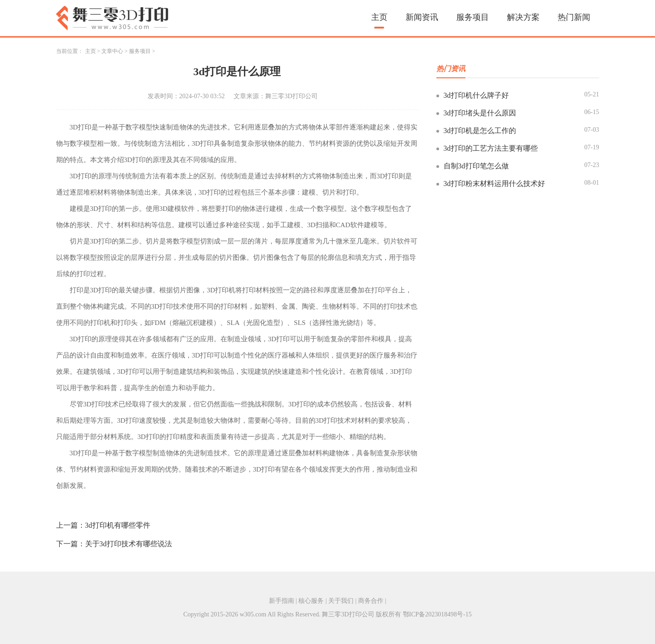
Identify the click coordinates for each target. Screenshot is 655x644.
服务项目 (473, 17)
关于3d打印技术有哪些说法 (129, 544)
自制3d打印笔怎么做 (476, 166)
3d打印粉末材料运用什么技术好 (494, 184)
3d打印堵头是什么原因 (480, 113)
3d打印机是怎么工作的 (480, 131)
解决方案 (523, 17)
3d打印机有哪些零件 (118, 525)
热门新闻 (574, 17)
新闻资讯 (422, 17)
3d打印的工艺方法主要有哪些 (491, 148)
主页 (379, 17)
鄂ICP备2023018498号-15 (437, 614)
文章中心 (112, 51)
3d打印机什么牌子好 (476, 95)
